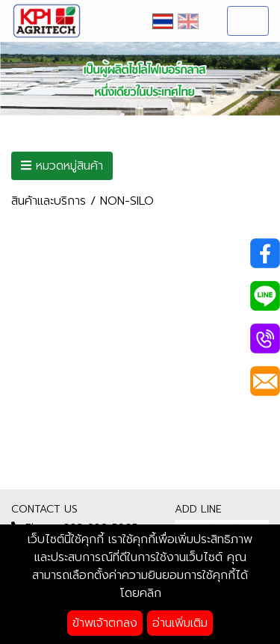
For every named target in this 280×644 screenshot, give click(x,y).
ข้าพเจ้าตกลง (105, 623)
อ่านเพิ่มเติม (180, 623)
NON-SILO (127, 201)
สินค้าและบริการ (49, 201)
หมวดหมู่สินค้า (62, 166)
